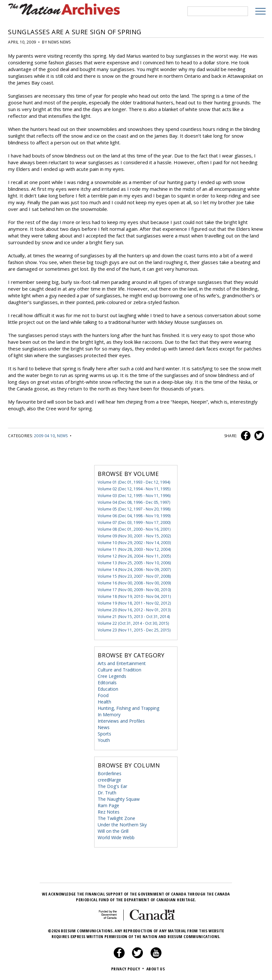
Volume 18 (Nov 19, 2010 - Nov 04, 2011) (134, 596)
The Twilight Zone (116, 818)
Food (103, 695)
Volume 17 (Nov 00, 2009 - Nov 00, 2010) (134, 590)
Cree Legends (112, 676)
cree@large (109, 780)
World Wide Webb (116, 837)
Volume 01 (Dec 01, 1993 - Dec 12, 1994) (134, 482)
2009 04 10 (45, 436)
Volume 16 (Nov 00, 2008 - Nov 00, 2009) (134, 583)
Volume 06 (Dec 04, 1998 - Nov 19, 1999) (134, 516)
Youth (104, 740)
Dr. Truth (107, 793)
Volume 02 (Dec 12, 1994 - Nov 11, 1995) (134, 489)
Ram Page (108, 805)
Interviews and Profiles (121, 721)
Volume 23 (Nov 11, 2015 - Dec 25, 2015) (134, 630)
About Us (156, 969)
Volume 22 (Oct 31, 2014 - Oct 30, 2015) (133, 623)
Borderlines (110, 773)
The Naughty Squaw (119, 799)
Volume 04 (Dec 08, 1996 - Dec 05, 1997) (134, 502)
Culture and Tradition (120, 670)
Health (104, 702)
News (62, 436)
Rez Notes (109, 812)
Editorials (107, 683)
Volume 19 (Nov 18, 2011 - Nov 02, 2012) (134, 603)
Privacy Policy (128, 969)
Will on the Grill (113, 831)
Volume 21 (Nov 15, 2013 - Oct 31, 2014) (134, 617)
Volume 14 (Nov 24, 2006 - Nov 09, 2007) (134, 570)
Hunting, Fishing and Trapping (128, 708)
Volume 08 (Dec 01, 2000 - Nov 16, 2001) (134, 529)
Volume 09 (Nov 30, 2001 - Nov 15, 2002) (134, 536)
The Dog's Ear (112, 786)
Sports (104, 734)
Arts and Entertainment (122, 663)
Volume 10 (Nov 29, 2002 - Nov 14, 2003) (134, 543)
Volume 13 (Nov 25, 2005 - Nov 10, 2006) (134, 563)
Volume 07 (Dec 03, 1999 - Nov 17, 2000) (134, 522)
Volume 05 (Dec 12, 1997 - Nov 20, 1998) (134, 509)
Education (108, 689)
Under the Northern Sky (122, 825)
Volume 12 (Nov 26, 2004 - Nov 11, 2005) (134, 556)
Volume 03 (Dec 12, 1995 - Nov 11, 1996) (134, 496)
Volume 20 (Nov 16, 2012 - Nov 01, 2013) (134, 610)
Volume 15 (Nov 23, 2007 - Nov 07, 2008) (134, 576)
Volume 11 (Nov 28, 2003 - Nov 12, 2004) (134, 549)
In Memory (109, 715)
